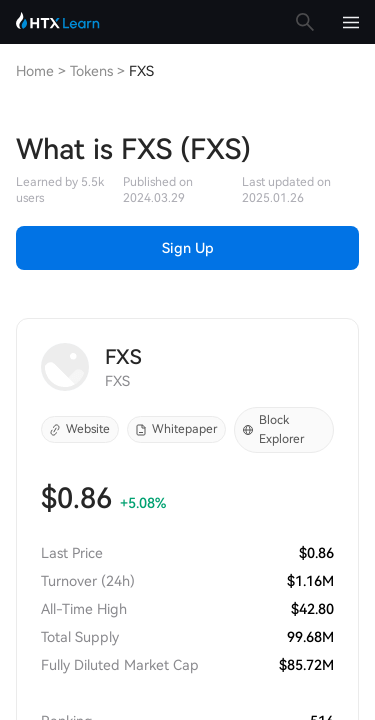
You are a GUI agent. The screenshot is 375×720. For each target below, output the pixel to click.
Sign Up (188, 248)
